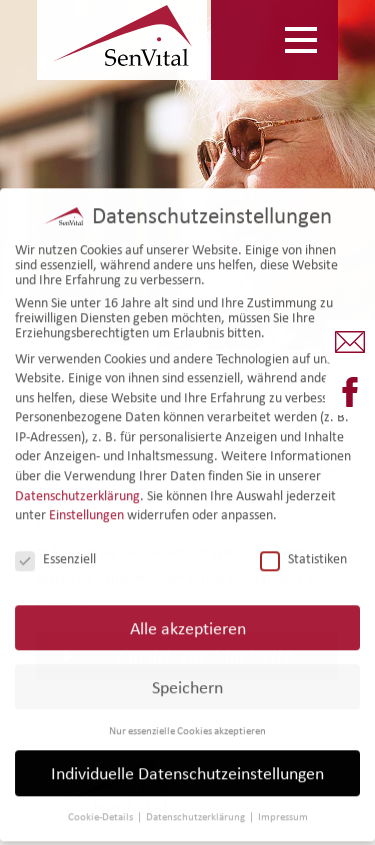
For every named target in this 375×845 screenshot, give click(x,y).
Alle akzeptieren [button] (188, 620)
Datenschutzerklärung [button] (196, 810)
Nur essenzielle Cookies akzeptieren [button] (187, 723)
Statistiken (303, 551)
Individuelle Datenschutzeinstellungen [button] (187, 766)
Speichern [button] (187, 679)
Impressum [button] (283, 810)
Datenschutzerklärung (77, 488)
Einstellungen (86, 507)
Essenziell (55, 551)
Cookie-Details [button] (101, 810)
